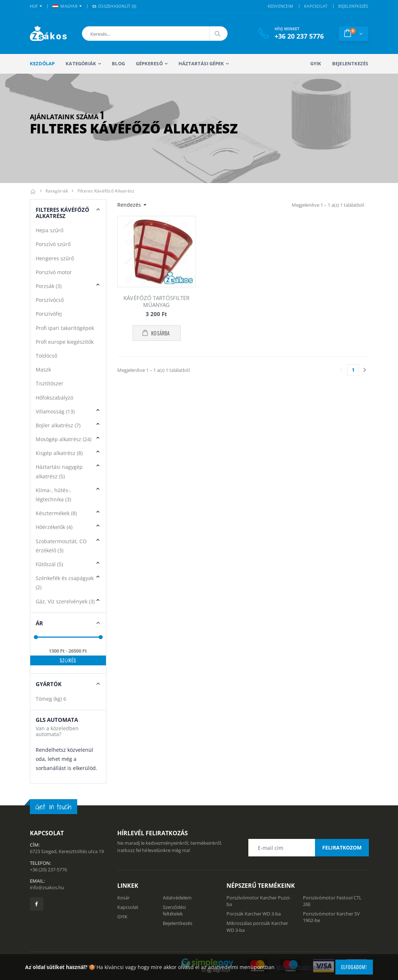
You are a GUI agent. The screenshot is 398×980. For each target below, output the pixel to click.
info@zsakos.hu (47, 887)
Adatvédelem (177, 898)
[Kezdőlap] (33, 191)
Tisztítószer (50, 383)
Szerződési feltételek (174, 910)
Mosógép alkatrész (64, 439)
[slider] (36, 637)
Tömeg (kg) (51, 699)
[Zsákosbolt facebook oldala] (37, 904)
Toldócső (46, 356)
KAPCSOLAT (316, 6)
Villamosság (55, 411)
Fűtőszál (49, 564)
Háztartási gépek (201, 63)
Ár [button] (39, 623)
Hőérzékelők (54, 527)
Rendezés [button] (130, 205)
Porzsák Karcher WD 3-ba (254, 914)
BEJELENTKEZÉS (353, 6)
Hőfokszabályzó (54, 398)
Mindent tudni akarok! (303, 967)
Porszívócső (50, 300)
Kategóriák (81, 63)
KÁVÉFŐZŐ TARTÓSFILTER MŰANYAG (156, 301)
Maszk (43, 370)
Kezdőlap (42, 63)
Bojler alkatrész (58, 425)
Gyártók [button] (49, 684)
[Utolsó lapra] (365, 370)
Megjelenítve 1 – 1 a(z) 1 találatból (328, 205)
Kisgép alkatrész (59, 453)
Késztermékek (56, 513)
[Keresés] (218, 34)
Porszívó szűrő (53, 244)
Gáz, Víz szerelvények (65, 601)
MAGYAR (65, 6)
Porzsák (49, 286)
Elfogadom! (354, 967)
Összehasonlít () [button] (114, 6)
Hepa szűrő (50, 230)
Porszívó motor (54, 272)
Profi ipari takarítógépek (65, 328)
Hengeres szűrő (55, 258)
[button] (120, 34)
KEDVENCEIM (281, 6)
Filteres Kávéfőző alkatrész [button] (62, 213)
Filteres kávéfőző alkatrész (106, 191)
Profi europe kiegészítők (65, 342)
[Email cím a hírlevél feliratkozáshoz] (308, 848)
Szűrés (68, 660)
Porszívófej (49, 314)
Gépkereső (149, 63)
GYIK (316, 63)
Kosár (123, 898)
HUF (34, 6)
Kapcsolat (128, 907)
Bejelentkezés (350, 63)
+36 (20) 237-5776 (48, 870)
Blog (118, 63)
